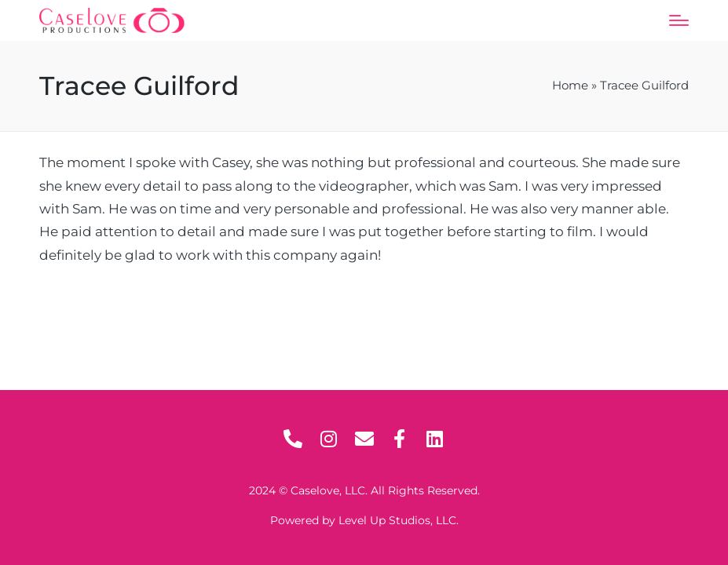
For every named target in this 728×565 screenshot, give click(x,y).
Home (570, 86)
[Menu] (679, 20)
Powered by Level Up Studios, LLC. (364, 520)
